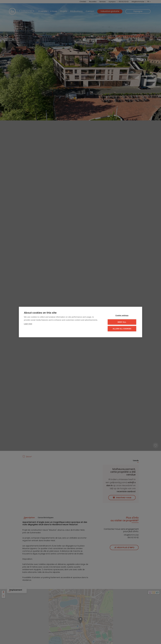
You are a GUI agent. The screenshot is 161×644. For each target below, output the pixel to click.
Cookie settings (122, 315)
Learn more (28, 324)
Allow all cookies (122, 329)
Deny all (122, 322)
